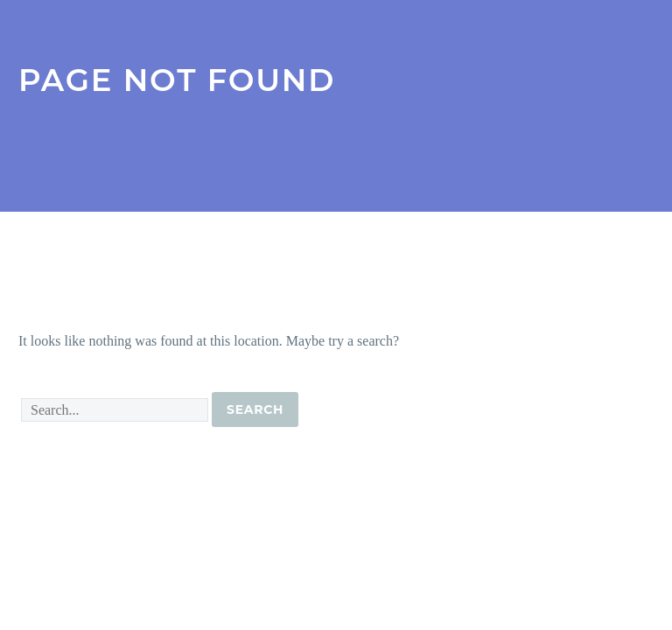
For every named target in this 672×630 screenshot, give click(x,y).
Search (255, 409)
